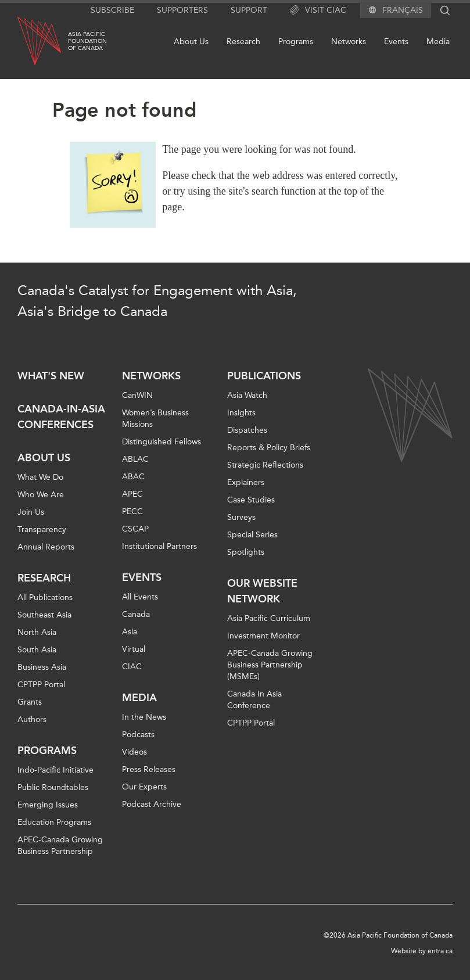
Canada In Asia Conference (254, 700)
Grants (30, 702)
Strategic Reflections (265, 465)
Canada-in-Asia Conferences (61, 417)
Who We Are (41, 495)
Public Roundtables (53, 787)
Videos (134, 752)
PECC (132, 511)
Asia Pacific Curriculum (269, 618)
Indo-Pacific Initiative (55, 770)
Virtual (134, 649)
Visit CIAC (318, 10)
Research (243, 42)
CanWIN (137, 395)
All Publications (45, 597)
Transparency (42, 530)
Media (438, 42)
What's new (51, 376)
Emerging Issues (48, 805)
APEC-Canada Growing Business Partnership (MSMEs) (270, 665)
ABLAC (135, 459)
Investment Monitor (263, 636)
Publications (264, 376)
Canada (136, 614)
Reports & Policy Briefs (269, 448)
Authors (32, 719)
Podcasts (138, 735)
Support (249, 10)
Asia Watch (247, 395)
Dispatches (247, 430)
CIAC (132, 667)
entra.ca (440, 951)
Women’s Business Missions (155, 419)
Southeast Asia (44, 615)
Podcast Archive (152, 804)
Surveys (241, 517)
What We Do (40, 477)
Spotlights (246, 552)
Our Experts (144, 787)
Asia (130, 632)
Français (403, 10)
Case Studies (251, 500)
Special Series (252, 535)
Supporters (182, 10)
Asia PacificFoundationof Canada (87, 41)
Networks (349, 42)
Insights (241, 413)
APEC (132, 494)
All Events (140, 597)
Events (396, 42)
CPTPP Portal (41, 685)
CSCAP (135, 529)
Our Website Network (262, 591)
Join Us (31, 512)
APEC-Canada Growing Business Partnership (60, 846)
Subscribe (112, 10)
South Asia (37, 650)
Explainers (246, 482)
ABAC (133, 477)
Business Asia (42, 667)
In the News (144, 717)
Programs (296, 42)
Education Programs (54, 822)
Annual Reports (46, 547)
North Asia (37, 632)
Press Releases (149, 769)
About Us (191, 42)
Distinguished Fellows (162, 442)
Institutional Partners (159, 546)
